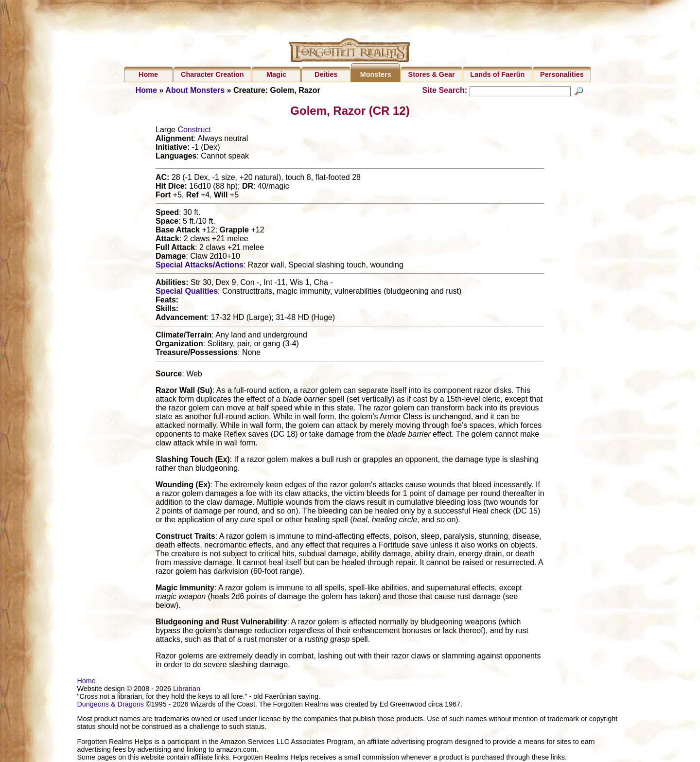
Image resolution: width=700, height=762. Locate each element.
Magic (276, 74)
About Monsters (195, 90)
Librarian (187, 690)
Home (148, 74)
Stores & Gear (432, 74)
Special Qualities (187, 292)
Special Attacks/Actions (200, 266)
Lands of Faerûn (497, 74)
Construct (194, 131)
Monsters (376, 74)
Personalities (562, 74)
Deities (326, 74)
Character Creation (212, 74)
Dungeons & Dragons (110, 706)
